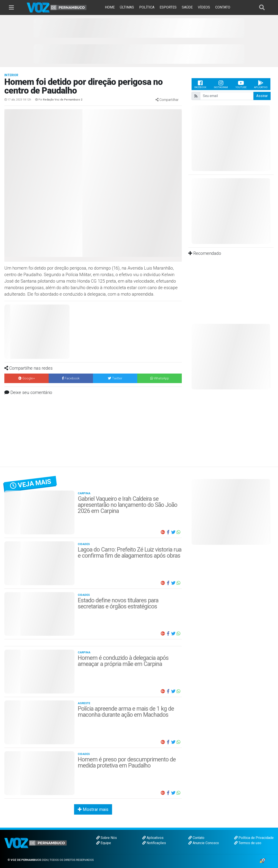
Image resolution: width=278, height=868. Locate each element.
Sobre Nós (107, 838)
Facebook (200, 84)
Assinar (262, 96)
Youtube (241, 84)
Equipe (104, 843)
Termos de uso (248, 843)
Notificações (154, 843)
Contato (196, 838)
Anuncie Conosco (204, 843)
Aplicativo (261, 84)
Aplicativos (153, 838)
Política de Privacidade (254, 838)
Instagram (221, 84)
